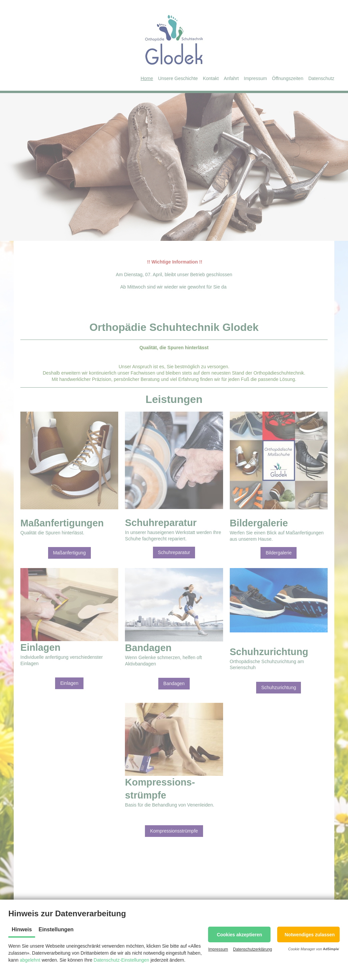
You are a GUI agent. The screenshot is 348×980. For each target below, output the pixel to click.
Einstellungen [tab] (56, 929)
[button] (239, 934)
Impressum (218, 949)
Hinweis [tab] (22, 929)
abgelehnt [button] (30, 960)
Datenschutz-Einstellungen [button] (121, 960)
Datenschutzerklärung (253, 949)
